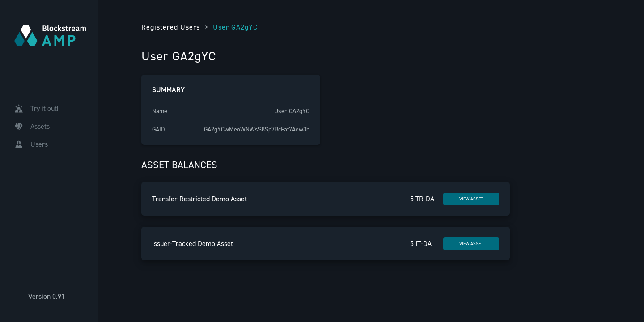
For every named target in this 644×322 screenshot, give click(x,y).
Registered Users (171, 27)
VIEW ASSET (471, 199)
